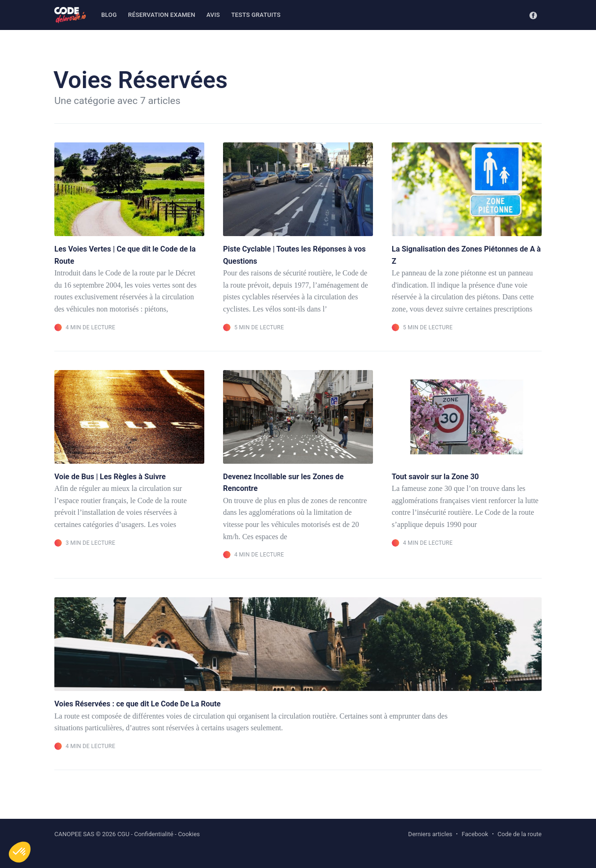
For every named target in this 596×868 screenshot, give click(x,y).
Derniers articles (430, 834)
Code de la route (520, 834)
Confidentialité (154, 834)
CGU (123, 834)
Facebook (475, 834)
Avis (213, 15)
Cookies (189, 834)
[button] (20, 852)
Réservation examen (161, 15)
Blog (109, 15)
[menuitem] (109, 15)
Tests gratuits (256, 15)
